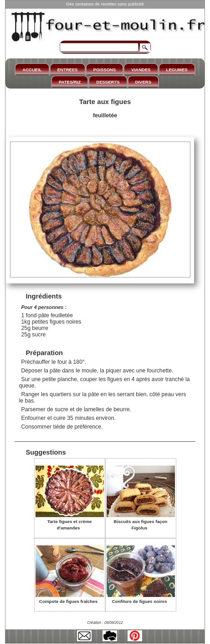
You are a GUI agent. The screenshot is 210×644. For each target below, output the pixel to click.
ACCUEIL (32, 70)
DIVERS (143, 82)
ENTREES (68, 70)
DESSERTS (108, 82)
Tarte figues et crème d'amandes (70, 522)
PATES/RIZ (70, 82)
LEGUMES (177, 70)
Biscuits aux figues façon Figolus (141, 522)
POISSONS (105, 70)
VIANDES (141, 70)
